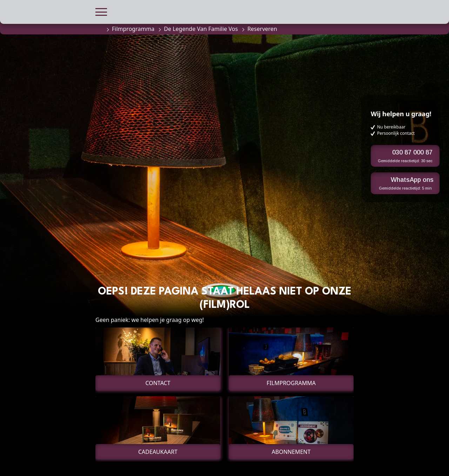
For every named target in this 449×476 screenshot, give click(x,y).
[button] (101, 11)
